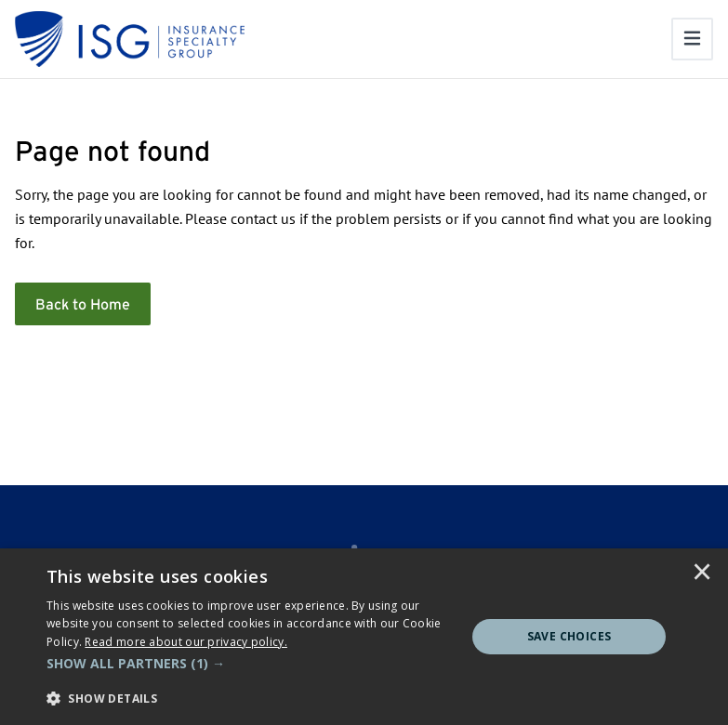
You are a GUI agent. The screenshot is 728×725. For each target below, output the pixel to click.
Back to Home (83, 304)
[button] (250, 664)
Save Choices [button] (569, 636)
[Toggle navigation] (692, 39)
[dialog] (364, 637)
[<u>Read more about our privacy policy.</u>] (186, 642)
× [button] (702, 573)
